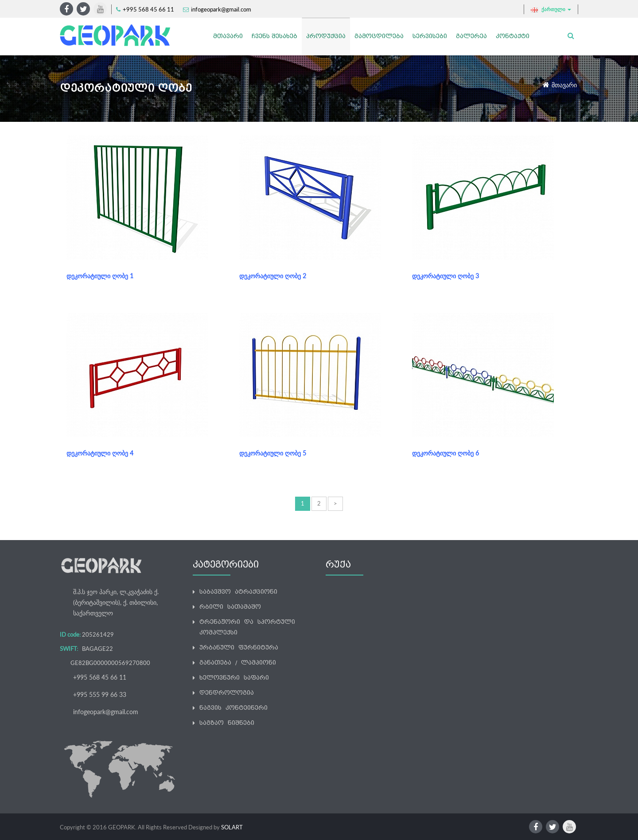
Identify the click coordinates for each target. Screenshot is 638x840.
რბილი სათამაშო (230, 607)
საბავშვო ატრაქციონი (238, 592)
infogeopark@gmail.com (221, 9)
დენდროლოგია (227, 693)
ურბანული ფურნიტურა (239, 647)
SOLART (232, 827)
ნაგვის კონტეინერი (233, 708)
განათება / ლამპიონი (238, 663)
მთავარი (564, 85)
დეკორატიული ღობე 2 (273, 276)
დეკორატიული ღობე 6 (445, 453)
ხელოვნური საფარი (234, 678)
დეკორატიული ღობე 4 (100, 453)
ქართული (551, 9)
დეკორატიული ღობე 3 (445, 276)
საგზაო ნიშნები (227, 723)
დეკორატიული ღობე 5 (273, 453)
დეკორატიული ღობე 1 (100, 276)
